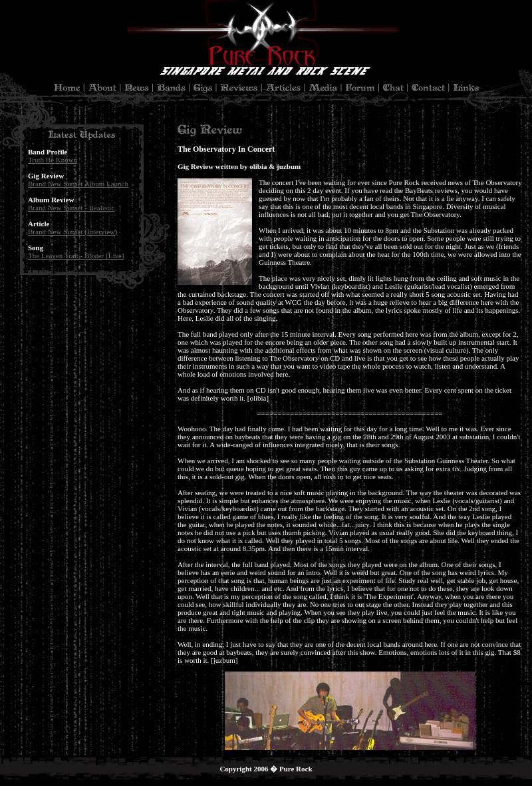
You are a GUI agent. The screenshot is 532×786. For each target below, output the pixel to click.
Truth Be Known (53, 160)
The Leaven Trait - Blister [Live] (76, 256)
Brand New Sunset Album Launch (78, 184)
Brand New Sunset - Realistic (71, 208)
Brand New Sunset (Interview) (73, 232)
